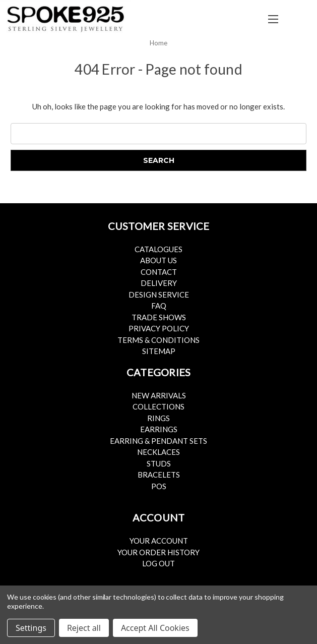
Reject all (84, 628)
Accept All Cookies (155, 628)
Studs (159, 463)
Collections (158, 406)
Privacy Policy (159, 328)
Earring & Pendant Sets (158, 441)
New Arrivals (159, 395)
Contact (159, 272)
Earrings (159, 429)
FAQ (159, 306)
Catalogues (158, 249)
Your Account (159, 541)
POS (159, 486)
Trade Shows (159, 317)
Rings (158, 418)
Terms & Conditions (158, 340)
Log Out (158, 563)
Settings (31, 628)
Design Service (159, 295)
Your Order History (158, 552)
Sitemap (159, 351)
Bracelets (159, 475)
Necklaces (158, 452)
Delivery (159, 283)
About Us (158, 260)
